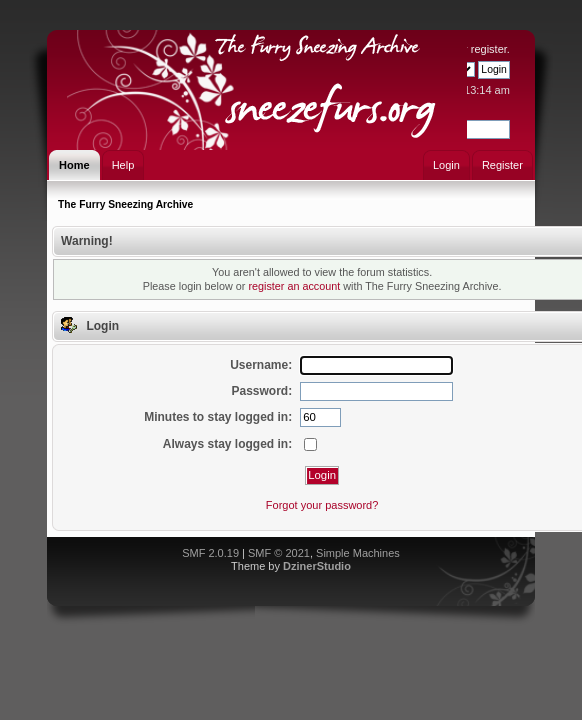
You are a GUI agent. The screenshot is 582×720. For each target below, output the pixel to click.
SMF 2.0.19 (210, 553)
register (489, 49)
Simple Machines (358, 553)
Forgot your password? (322, 505)
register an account (294, 286)
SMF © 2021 (279, 553)
